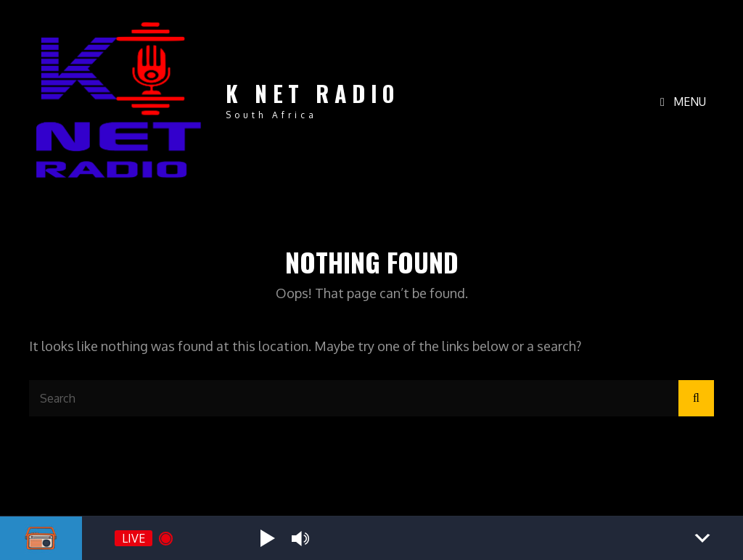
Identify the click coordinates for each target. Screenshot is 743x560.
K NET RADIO (313, 93)
